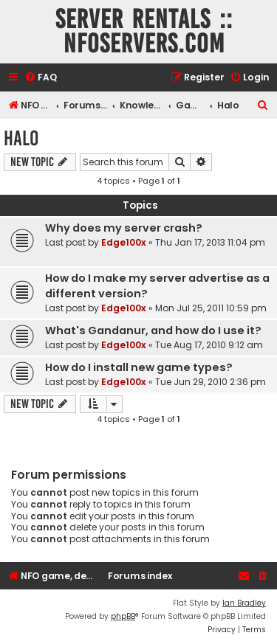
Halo (21, 138)
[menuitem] (41, 78)
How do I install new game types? (139, 367)
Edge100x (124, 242)
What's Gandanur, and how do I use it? (153, 330)
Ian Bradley (244, 603)
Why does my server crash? (124, 228)
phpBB (123, 616)
